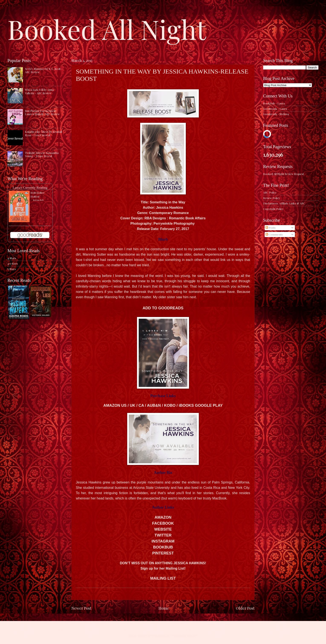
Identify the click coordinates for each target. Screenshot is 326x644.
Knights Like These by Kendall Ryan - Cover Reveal (43, 133)
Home (164, 608)
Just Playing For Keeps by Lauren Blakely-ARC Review (42, 112)
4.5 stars (13, 263)
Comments (274, 234)
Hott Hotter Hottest (38, 195)
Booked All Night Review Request (283, 174)
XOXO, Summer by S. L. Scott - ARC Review (44, 70)
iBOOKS (186, 405)
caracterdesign (160, 636)
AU (150, 405)
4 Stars (12, 258)
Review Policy (271, 198)
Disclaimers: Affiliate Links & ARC (284, 203)
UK (133, 405)
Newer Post (81, 608)
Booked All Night (107, 29)
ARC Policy (270, 192)
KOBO (170, 405)
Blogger (192, 636)
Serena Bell (38, 200)
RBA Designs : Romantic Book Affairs (175, 218)
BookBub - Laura (274, 103)
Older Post (245, 608)
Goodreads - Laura (275, 109)
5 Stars (12, 269)
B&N (157, 405)
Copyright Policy (273, 209)
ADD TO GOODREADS (163, 308)
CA (141, 405)
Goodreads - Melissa (276, 114)
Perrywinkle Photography (174, 224)
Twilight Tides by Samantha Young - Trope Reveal (42, 154)
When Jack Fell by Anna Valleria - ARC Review (39, 91)
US (124, 405)
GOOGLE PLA (209, 405)
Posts (270, 228)
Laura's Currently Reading (30, 187)
